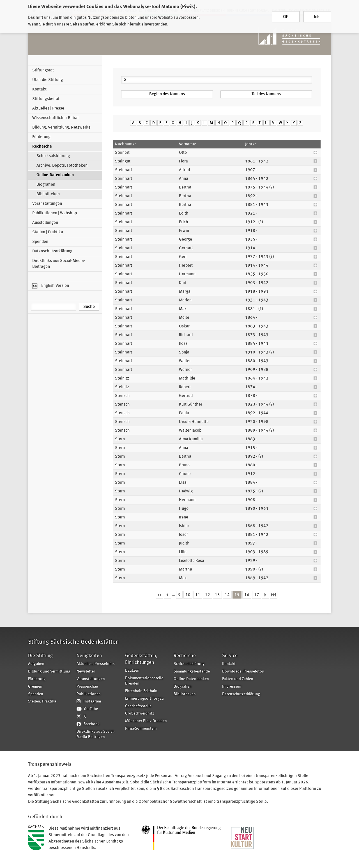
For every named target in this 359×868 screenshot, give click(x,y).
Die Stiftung (40, 656)
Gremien (35, 687)
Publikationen (89, 694)
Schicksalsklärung (53, 156)
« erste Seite (159, 595)
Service (230, 656)
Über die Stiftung (48, 80)
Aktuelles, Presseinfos (96, 664)
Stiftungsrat (43, 70)
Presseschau (87, 687)
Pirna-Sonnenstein (141, 729)
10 (188, 595)
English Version (51, 286)
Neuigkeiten (89, 656)
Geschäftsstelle (138, 706)
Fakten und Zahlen (238, 679)
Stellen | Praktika (48, 232)
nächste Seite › (266, 595)
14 (227, 595)
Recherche (42, 147)
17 (257, 595)
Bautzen (132, 671)
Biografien (46, 185)
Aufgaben (36, 664)
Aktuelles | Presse (48, 109)
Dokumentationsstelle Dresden (144, 681)
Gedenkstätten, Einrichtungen (141, 659)
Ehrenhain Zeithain (141, 691)
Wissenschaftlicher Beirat (56, 118)
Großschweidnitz (140, 714)
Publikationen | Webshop (55, 213)
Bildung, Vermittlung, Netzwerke (61, 128)
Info (317, 16)
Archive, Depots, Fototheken (62, 166)
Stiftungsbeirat (46, 99)
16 (247, 595)
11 (198, 595)
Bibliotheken (48, 194)
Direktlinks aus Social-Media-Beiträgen (59, 264)
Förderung (41, 137)
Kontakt (39, 89)
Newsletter (86, 672)
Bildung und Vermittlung (49, 672)
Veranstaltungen (47, 204)
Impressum (232, 687)
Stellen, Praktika (42, 701)
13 (217, 595)
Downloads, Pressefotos (243, 672)
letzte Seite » (274, 595)
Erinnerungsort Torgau (144, 699)
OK (286, 16)
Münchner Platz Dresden (146, 721)
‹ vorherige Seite (167, 595)
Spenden (40, 242)
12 (208, 595)
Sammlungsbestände (192, 672)
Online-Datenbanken (55, 175)
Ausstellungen (45, 223)
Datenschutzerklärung (52, 251)
